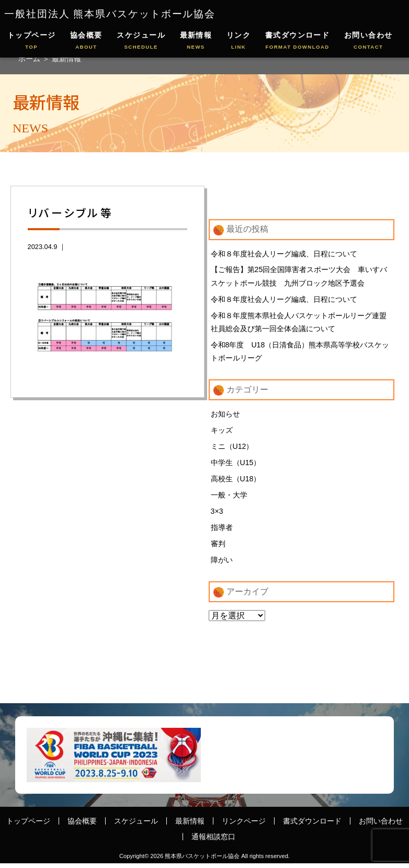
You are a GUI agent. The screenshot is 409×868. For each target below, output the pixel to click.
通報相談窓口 (213, 841)
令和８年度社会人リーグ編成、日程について (284, 254)
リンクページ (244, 825)
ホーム (30, 59)
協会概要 (86, 41)
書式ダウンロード (298, 41)
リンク (238, 41)
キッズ (222, 432)
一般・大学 (229, 498)
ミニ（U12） (232, 449)
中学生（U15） (236, 465)
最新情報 (196, 41)
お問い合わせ (368, 41)
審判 (218, 548)
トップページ (32, 41)
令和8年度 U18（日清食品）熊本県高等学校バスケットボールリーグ (300, 353)
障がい (222, 564)
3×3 (217, 515)
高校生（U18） (236, 482)
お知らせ (225, 416)
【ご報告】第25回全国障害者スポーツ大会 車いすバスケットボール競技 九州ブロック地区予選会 (299, 277)
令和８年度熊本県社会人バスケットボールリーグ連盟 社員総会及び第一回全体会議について (299, 323)
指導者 (222, 531)
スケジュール (141, 41)
